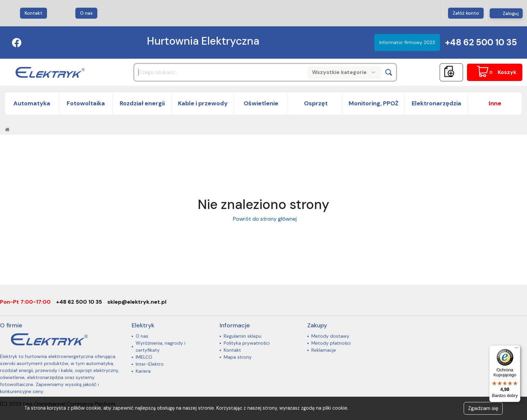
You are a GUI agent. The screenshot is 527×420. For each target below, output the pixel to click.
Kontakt (33, 13)
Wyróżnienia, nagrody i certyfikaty (160, 346)
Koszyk (507, 72)
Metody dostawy (330, 336)
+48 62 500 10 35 (481, 42)
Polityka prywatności (247, 343)
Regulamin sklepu (242, 336)
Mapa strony (238, 357)
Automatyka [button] (32, 103)
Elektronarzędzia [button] (436, 103)
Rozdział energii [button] (142, 103)
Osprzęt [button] (315, 103)
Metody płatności (331, 343)
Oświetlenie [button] (261, 103)
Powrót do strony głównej (263, 219)
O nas (86, 13)
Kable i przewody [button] (203, 103)
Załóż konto (466, 13)
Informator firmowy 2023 (407, 42)
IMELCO (144, 357)
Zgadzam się (483, 408)
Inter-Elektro (150, 364)
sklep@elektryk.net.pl (137, 302)
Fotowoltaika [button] (86, 103)
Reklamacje (324, 350)
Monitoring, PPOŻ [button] (373, 103)
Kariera (143, 371)
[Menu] (516, 349)
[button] (495, 103)
